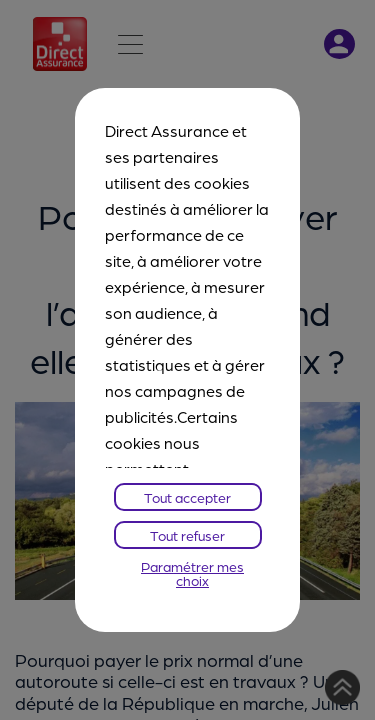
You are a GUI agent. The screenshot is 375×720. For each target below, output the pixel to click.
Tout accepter (187, 497)
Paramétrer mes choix (192, 573)
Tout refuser (187, 535)
